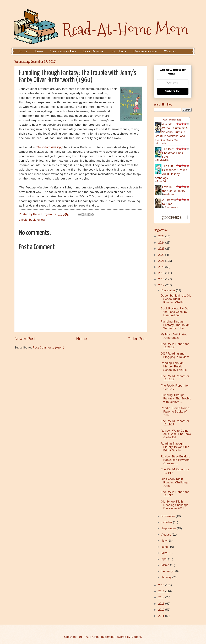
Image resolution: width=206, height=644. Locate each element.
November (169, 516)
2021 (162, 261)
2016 (162, 585)
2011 (162, 616)
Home (23, 51)
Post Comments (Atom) (48, 348)
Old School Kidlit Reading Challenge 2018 (175, 482)
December (169, 290)
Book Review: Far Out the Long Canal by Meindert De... (175, 312)
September (169, 528)
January (167, 577)
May (164, 553)
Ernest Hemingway (172, 207)
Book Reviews (93, 51)
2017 (162, 285)
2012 (162, 610)
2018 (162, 279)
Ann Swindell (170, 194)
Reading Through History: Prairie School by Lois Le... (175, 366)
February (167, 571)
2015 (162, 591)
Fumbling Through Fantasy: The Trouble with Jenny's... (176, 398)
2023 (162, 249)
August (167, 535)
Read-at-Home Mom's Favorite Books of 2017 (175, 412)
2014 (162, 597)
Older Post (137, 339)
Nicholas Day (162, 143)
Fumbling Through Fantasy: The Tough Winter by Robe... (175, 325)
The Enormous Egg (49, 147)
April (165, 559)
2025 (162, 236)
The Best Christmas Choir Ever (173, 153)
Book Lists (118, 51)
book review (37, 220)
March (166, 565)
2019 (162, 273)
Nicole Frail (162, 181)
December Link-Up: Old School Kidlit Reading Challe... (176, 299)
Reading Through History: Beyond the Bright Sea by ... (175, 447)
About (39, 51)
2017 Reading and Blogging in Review (175, 355)
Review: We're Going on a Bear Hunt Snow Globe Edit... (176, 434)
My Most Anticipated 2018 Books (174, 336)
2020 (162, 267)
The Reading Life (63, 51)
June (165, 547)
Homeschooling (145, 51)
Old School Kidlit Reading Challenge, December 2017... (175, 505)
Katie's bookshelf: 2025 (172, 120)
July (164, 541)
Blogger (136, 637)
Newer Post (25, 339)
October (167, 522)
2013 (162, 604)
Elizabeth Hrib (163, 160)
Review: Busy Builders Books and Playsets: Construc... (176, 460)
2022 (162, 255)
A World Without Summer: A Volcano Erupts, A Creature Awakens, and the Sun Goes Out (171, 132)
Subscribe (173, 91)
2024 (162, 243)
